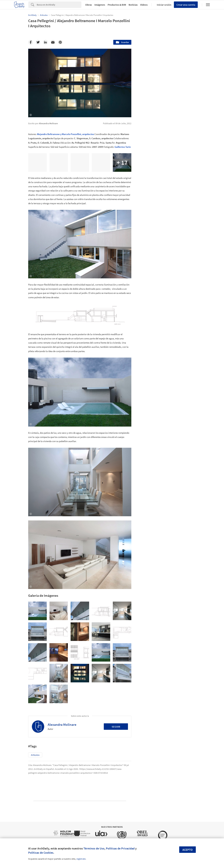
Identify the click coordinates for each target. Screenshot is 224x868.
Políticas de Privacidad (120, 848)
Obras (89, 5)
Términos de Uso (94, 848)
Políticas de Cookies (41, 853)
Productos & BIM (117, 5)
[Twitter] (38, 42)
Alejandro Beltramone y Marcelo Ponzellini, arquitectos (65, 134)
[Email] (53, 42)
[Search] (59, 5)
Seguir (116, 727)
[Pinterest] (60, 42)
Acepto (187, 850)
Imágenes (100, 5)
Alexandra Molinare (62, 725)
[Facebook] (31, 42)
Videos (144, 5)
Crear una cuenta (186, 5)
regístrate (81, 859)
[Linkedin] (45, 42)
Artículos (35, 755)
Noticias (133, 5)
